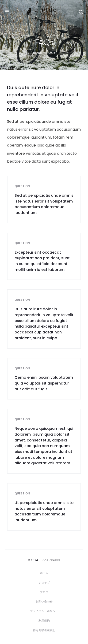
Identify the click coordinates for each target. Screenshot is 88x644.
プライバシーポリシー (44, 611)
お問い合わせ (44, 601)
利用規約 (44, 621)
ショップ (44, 583)
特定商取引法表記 (44, 630)
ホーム (44, 573)
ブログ (44, 592)
